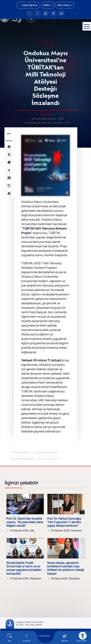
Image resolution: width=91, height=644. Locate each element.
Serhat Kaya (46, 114)
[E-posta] (38, 13)
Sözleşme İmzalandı (24, 459)
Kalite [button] (47, 5)
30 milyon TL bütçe (49, 459)
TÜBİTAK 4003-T (22, 453)
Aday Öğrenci (28, 5)
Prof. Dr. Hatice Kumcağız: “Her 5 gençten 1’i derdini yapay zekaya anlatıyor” (65, 522)
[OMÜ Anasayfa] (30, 13)
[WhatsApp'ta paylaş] (9, 162)
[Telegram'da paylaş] (9, 170)
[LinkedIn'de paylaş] (9, 178)
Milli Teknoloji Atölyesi (48, 453)
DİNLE (9, 134)
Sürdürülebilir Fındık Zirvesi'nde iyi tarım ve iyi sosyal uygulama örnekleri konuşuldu (24, 568)
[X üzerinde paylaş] (9, 155)
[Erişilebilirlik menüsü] (83, 636)
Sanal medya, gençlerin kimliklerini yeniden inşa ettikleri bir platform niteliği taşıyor (66, 568)
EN (61, 13)
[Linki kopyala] (9, 186)
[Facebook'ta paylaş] (9, 147)
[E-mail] (26, 638)
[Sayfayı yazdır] (9, 193)
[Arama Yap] (53, 13)
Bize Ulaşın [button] (65, 5)
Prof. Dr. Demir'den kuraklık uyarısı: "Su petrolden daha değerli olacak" (25, 522)
